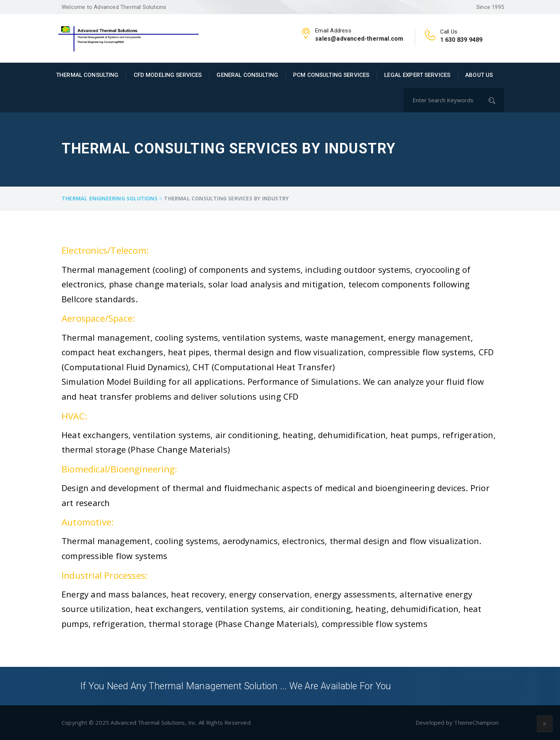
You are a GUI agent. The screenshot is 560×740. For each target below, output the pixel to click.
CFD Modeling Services (168, 75)
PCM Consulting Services (331, 75)
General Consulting (247, 75)
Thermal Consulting (87, 75)
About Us (479, 75)
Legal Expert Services (417, 75)
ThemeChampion (476, 722)
